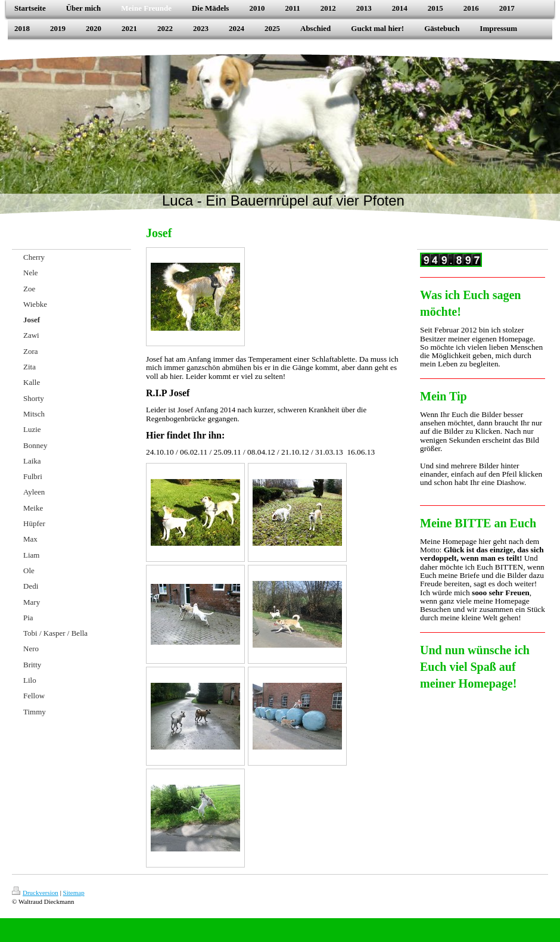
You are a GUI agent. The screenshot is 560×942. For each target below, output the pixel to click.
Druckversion (35, 893)
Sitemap (74, 893)
